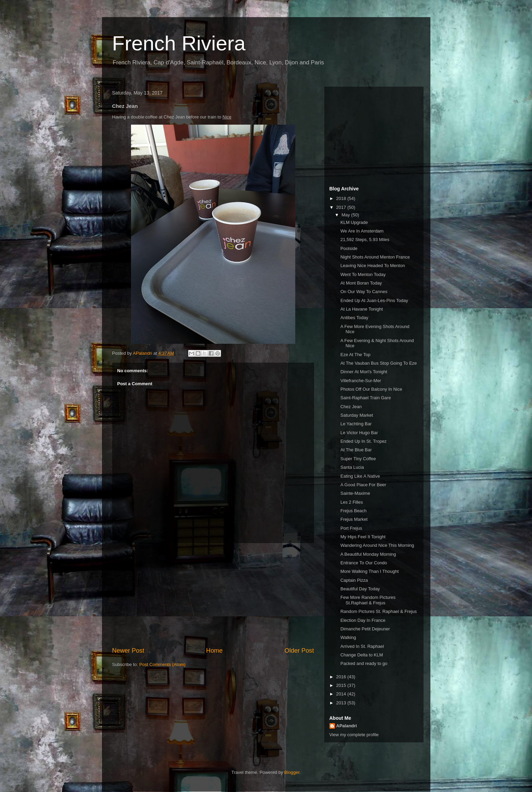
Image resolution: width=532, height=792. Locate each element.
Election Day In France (363, 620)
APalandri (347, 726)
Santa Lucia (352, 467)
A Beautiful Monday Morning (368, 554)
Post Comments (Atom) (162, 664)
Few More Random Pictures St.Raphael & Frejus (368, 600)
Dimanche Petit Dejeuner (365, 629)
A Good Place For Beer (363, 485)
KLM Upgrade (354, 222)
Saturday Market (357, 415)
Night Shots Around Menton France (375, 257)
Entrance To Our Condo (364, 563)
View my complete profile (354, 735)
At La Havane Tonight (362, 309)
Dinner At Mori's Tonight (364, 372)
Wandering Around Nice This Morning (377, 545)
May (346, 215)
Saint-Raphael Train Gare (366, 398)
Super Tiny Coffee (358, 459)
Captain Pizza (354, 580)
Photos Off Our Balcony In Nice (371, 389)
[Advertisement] (213, 595)
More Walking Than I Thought (369, 571)
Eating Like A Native (360, 476)
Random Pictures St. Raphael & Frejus (379, 611)
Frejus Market (354, 519)
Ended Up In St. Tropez (364, 441)
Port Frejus (351, 528)
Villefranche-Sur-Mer (361, 381)
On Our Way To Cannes (364, 292)
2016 (342, 677)
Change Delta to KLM (362, 655)
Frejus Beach (354, 511)
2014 (342, 694)
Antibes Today (354, 318)
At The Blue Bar (356, 450)
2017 (342, 207)
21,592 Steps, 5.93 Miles (365, 240)
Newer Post (128, 651)
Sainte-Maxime (355, 493)
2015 (342, 685)
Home (214, 651)
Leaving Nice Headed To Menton (373, 266)
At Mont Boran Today (361, 283)
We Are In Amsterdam (362, 231)
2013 (342, 703)
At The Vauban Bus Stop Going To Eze (379, 363)
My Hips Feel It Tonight (363, 537)
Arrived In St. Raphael (362, 646)
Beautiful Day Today (360, 589)
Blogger (292, 772)
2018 (342, 198)
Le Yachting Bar (356, 424)
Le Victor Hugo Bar (359, 433)
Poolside (349, 248)
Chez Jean (351, 407)
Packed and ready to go (364, 663)
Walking (348, 637)
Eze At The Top (355, 355)
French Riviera (179, 43)
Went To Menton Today (363, 274)
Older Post (299, 651)
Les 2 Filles (352, 502)
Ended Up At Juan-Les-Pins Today (374, 300)
